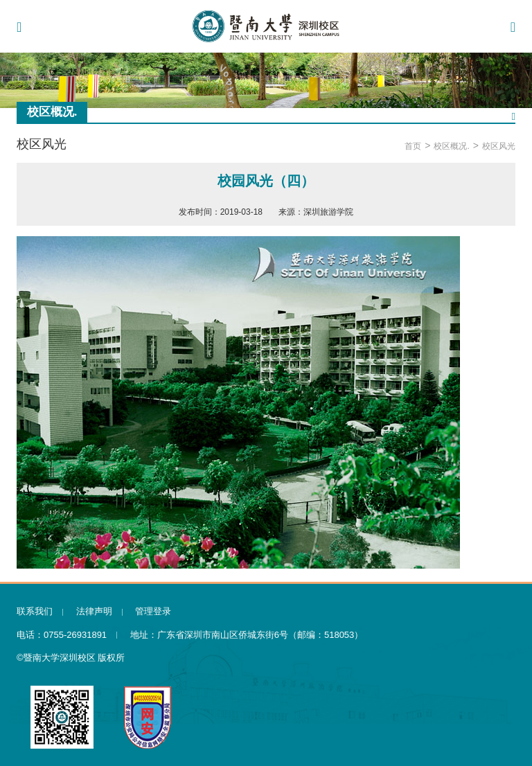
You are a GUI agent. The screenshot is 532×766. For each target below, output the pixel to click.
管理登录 (153, 611)
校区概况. (451, 146)
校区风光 (499, 146)
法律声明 (94, 611)
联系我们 (35, 611)
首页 (413, 146)
